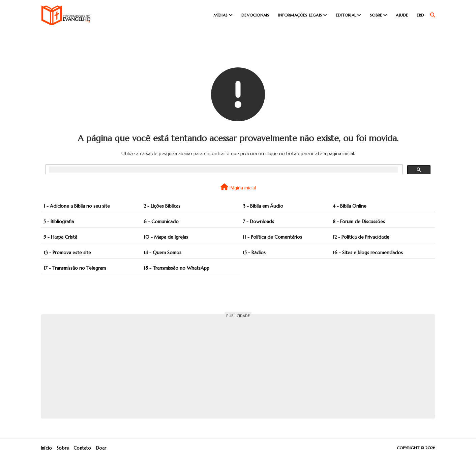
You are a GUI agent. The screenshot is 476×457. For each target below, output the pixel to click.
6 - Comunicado (161, 221)
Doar (101, 448)
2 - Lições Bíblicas (162, 206)
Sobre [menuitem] (376, 15)
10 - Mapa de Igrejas (166, 237)
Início (46, 448)
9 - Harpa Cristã (60, 237)
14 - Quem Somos (162, 252)
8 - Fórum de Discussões (359, 221)
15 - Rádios (254, 252)
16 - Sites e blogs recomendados (368, 252)
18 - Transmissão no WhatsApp (176, 268)
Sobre (63, 448)
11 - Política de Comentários (272, 237)
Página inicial (238, 187)
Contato (82, 448)
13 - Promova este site (67, 252)
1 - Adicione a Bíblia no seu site (77, 206)
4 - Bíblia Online (350, 206)
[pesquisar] (223, 170)
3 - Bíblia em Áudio (263, 206)
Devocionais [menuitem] (255, 15)
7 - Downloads (258, 221)
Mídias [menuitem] (220, 15)
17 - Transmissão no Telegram (75, 268)
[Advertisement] (238, 366)
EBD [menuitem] (420, 15)
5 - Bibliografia (59, 221)
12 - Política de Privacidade (361, 237)
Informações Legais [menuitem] (300, 15)
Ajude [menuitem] (402, 15)
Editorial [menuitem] (346, 15)
